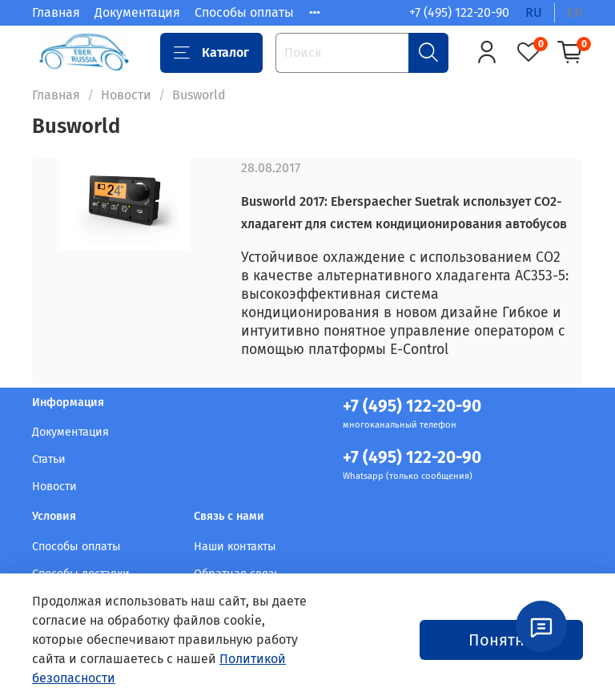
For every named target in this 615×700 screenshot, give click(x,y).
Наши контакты (235, 547)
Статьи (49, 459)
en (575, 12)
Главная (56, 12)
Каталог (211, 53)
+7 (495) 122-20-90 (459, 12)
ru (534, 12)
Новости (126, 95)
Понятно (501, 640)
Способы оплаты (244, 12)
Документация (137, 12)
